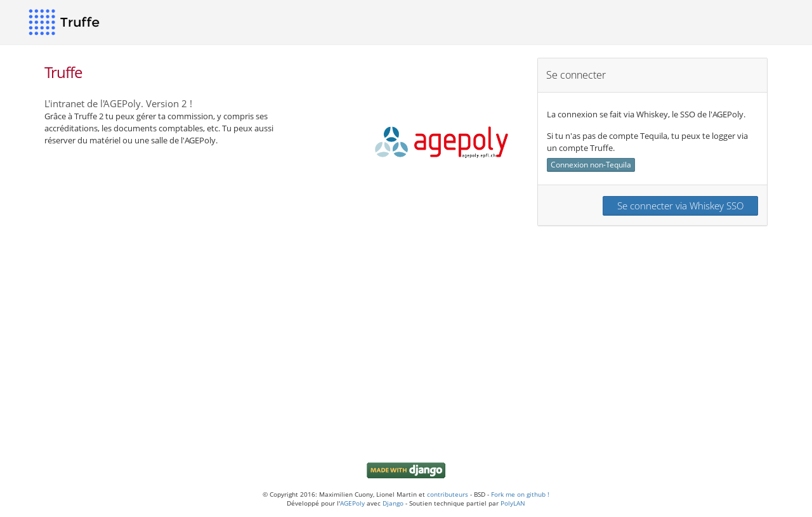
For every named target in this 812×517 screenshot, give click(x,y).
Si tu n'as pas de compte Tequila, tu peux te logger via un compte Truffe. (647, 141)
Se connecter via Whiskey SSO (680, 205)
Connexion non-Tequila (591, 164)
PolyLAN (513, 503)
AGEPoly (352, 503)
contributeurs (448, 494)
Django (393, 503)
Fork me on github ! (520, 494)
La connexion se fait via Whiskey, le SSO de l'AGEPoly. (646, 114)
